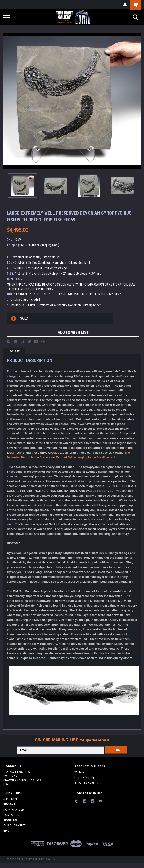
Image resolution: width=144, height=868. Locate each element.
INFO (6, 831)
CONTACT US (12, 815)
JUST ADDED (12, 799)
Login (78, 777)
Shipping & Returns (86, 783)
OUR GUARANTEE (14, 825)
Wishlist (80, 772)
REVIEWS (9, 805)
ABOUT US (10, 820)
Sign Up (90, 777)
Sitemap (51, 860)
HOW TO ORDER (14, 810)
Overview (14, 351)
